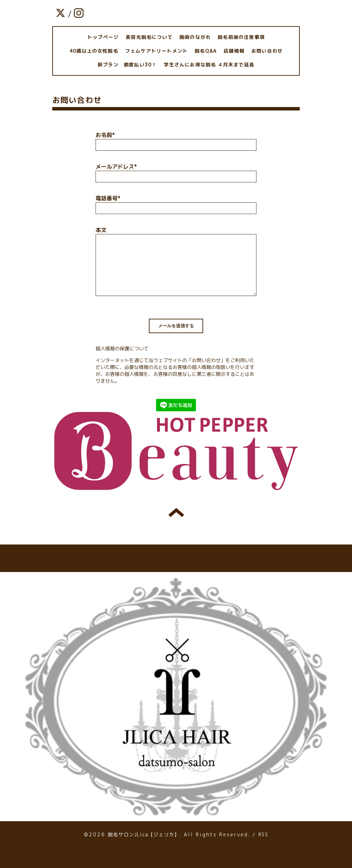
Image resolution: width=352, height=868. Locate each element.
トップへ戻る (176, 512)
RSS (263, 834)
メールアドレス (116, 167)
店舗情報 (234, 51)
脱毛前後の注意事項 (241, 37)
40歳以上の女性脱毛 (94, 51)
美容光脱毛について (149, 37)
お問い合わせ (267, 51)
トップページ (103, 37)
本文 (101, 230)
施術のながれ (195, 37)
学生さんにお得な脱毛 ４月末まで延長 (209, 65)
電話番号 (108, 198)
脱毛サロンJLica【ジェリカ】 (144, 834)
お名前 (105, 135)
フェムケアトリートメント (156, 51)
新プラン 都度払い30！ (127, 65)
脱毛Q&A (206, 51)
